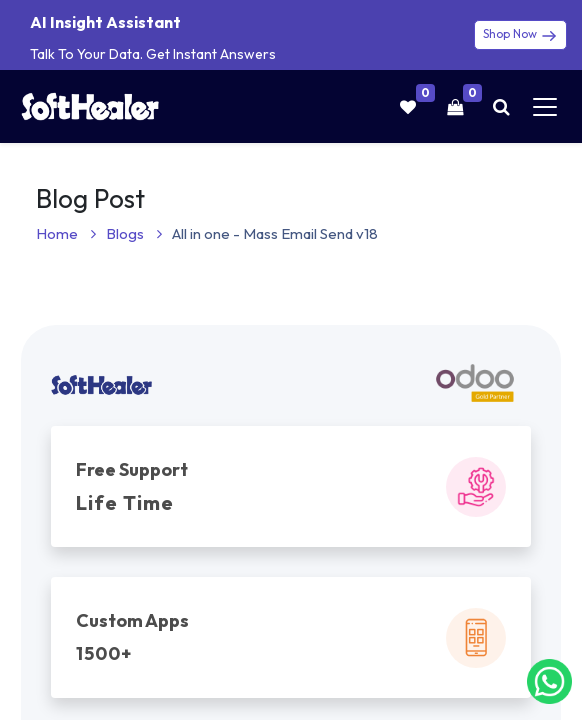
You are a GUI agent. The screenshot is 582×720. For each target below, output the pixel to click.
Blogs (134, 233)
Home (66, 233)
